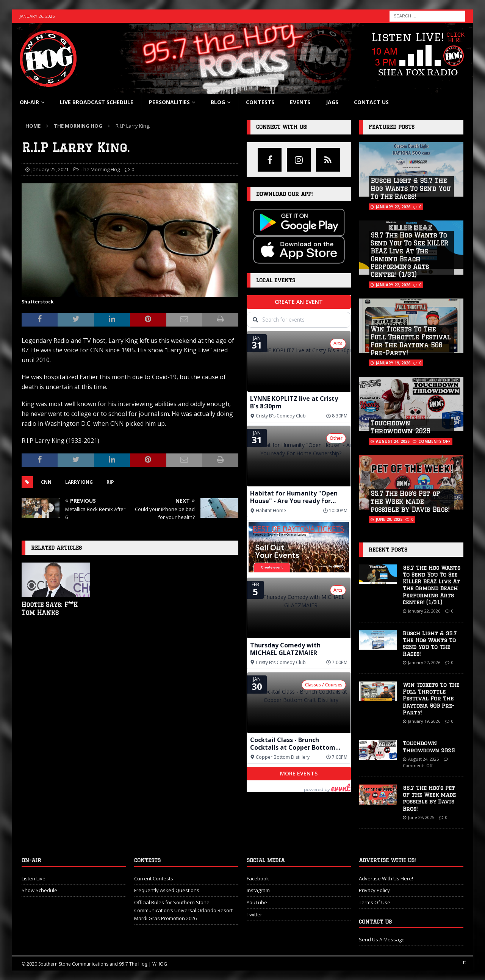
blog (218, 102)
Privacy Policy (374, 890)
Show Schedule (39, 890)
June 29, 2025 (389, 519)
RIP (110, 482)
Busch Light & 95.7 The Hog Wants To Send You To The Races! (411, 189)
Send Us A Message (382, 939)
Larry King (79, 482)
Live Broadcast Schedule (97, 102)
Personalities (169, 102)
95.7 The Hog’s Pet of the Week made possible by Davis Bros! (410, 502)
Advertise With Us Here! (386, 878)
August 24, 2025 (393, 441)
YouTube (257, 902)
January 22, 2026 (393, 207)
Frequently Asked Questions (167, 890)
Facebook (258, 878)
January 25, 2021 (50, 169)
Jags (332, 102)
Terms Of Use (375, 902)
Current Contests (154, 878)
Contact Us (371, 102)
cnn (46, 482)
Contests (260, 102)
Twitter (254, 914)
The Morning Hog (100, 169)
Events (300, 102)
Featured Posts (392, 127)
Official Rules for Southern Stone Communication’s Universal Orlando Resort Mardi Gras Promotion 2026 (183, 910)
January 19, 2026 (393, 363)
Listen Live (34, 878)
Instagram (258, 890)
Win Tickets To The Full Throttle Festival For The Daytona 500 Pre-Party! (431, 699)
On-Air (29, 102)
